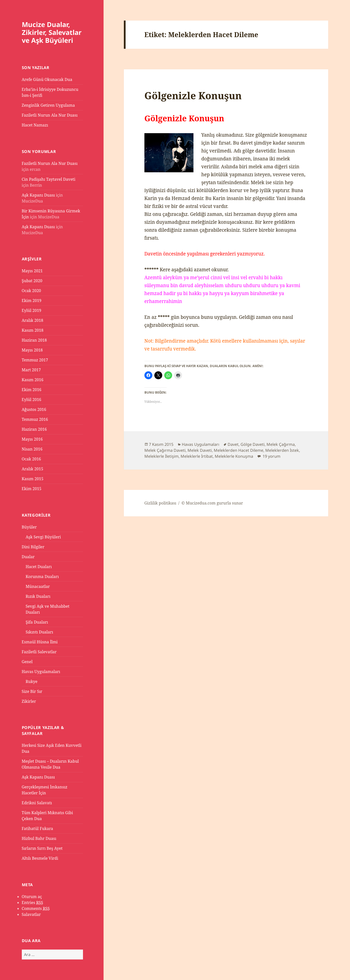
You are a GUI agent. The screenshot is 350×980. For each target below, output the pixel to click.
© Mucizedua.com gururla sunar (212, 503)
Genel (27, 662)
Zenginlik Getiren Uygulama (48, 105)
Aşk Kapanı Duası (38, 195)
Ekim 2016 (32, 390)
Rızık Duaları (38, 596)
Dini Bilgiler (33, 547)
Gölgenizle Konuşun (193, 95)
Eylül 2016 (32, 400)
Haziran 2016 (34, 429)
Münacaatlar (38, 586)
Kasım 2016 (33, 380)
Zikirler (29, 701)
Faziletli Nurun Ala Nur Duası (50, 115)
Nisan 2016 (32, 449)
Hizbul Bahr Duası (39, 838)
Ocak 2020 (31, 291)
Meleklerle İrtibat (197, 456)
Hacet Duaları (39, 567)
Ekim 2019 (32, 301)
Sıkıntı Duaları (40, 632)
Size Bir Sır (32, 691)
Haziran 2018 (34, 340)
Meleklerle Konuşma (234, 456)
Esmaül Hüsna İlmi (40, 642)
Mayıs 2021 (32, 271)
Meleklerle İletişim (162, 456)
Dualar (28, 557)
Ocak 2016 (31, 459)
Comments (36, 909)
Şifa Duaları (37, 622)
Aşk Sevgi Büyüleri (43, 537)
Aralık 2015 (33, 469)
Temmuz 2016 (35, 419)
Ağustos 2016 (34, 409)
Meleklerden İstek (282, 450)
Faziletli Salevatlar (39, 652)
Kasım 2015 (33, 479)
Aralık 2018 (33, 320)
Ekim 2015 (32, 489)
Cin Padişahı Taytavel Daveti (49, 179)
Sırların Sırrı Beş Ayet (42, 848)
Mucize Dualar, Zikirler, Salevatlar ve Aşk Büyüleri (52, 32)
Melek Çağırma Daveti (165, 450)
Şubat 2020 (32, 281)
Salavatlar (31, 914)
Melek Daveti (200, 450)
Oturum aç (32, 897)
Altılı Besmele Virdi (40, 858)
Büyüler (29, 527)
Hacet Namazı (35, 125)
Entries (32, 903)
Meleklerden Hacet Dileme (239, 450)
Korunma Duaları (42, 577)
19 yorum (271, 456)
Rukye (32, 681)
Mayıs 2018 (32, 350)
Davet (233, 444)
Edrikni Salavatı (37, 803)
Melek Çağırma (281, 444)
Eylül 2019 (32, 310)
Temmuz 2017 (35, 360)
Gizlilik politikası (160, 503)
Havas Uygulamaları (41, 672)
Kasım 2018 (33, 330)
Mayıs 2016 (32, 439)
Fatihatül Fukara (38, 829)
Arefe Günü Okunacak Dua (47, 79)
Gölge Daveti (253, 444)
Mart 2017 (31, 370)
